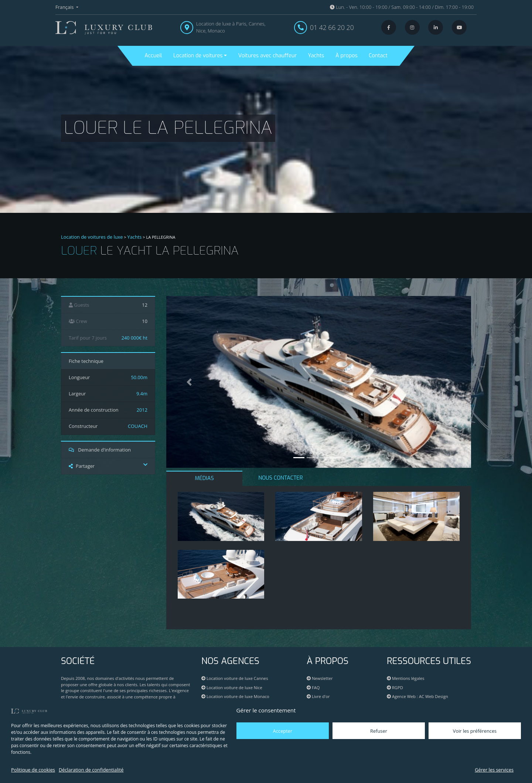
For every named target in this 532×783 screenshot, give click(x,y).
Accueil (153, 56)
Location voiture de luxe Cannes (235, 678)
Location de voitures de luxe (92, 237)
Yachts (316, 56)
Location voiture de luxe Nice (232, 687)
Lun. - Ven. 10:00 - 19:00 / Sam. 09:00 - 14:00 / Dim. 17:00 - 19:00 (402, 7)
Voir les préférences (475, 731)
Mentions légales (406, 678)
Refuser (379, 731)
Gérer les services (494, 770)
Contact (378, 56)
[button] (189, 382)
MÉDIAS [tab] (204, 478)
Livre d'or (318, 696)
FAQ (313, 687)
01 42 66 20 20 (332, 27)
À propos (347, 56)
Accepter (283, 731)
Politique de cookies (33, 770)
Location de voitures (198, 56)
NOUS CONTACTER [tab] (280, 478)
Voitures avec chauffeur (267, 56)
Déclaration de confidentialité (91, 770)
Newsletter (320, 678)
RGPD (395, 687)
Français (65, 7)
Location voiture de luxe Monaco (235, 696)
